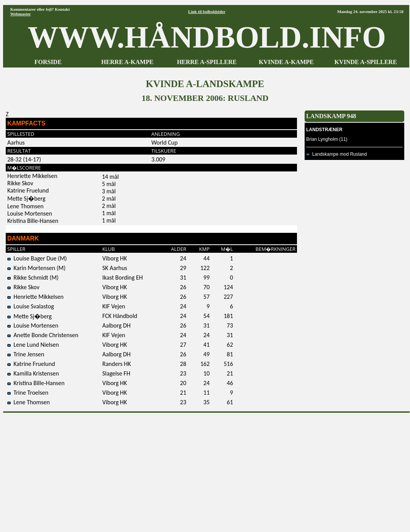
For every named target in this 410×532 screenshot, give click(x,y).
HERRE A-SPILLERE (207, 62)
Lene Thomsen (29, 402)
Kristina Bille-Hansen (36, 383)
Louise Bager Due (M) (37, 258)
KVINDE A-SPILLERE (366, 62)
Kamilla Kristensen (33, 373)
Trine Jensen (26, 354)
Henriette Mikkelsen (35, 297)
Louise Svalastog (31, 306)
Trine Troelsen (28, 393)
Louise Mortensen (33, 325)
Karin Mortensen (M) (36, 268)
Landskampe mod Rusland (336, 154)
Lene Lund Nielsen (33, 345)
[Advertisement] (207, 470)
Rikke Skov (23, 287)
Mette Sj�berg (30, 316)
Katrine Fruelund (31, 364)
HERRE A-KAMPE (127, 62)
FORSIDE (48, 62)
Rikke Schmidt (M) (33, 278)
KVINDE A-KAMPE (286, 62)
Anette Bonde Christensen (43, 335)
